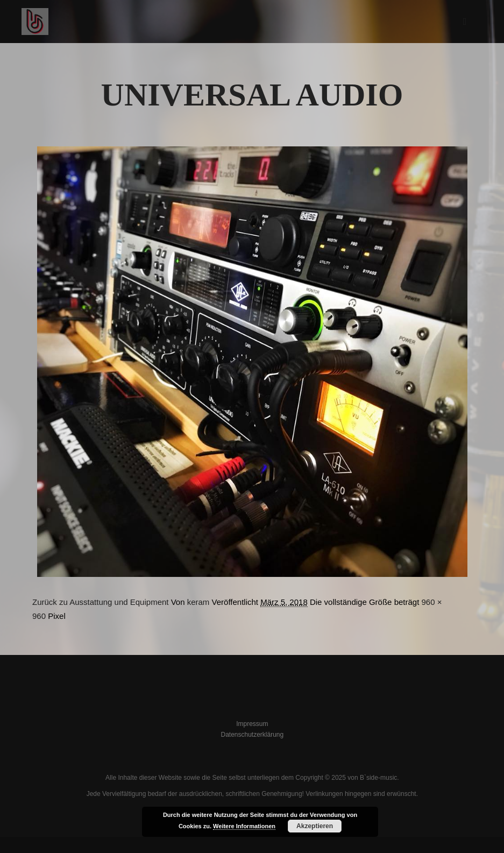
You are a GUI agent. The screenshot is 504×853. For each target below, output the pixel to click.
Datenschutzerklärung (252, 735)
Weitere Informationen (244, 826)
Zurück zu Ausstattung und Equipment (100, 602)
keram (198, 602)
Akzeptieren (315, 826)
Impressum (252, 724)
